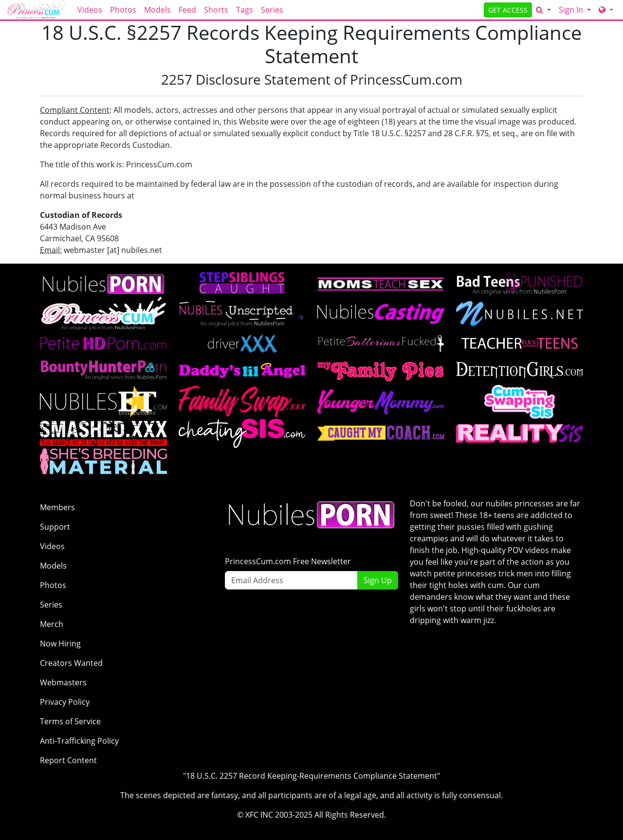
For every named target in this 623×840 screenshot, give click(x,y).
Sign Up (378, 580)
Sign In (572, 10)
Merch (52, 624)
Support (55, 527)
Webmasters (63, 682)
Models (157, 10)
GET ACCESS (508, 10)
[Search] (543, 10)
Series (272, 10)
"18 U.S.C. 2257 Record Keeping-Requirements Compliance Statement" (311, 776)
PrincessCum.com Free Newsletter (288, 561)
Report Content (68, 760)
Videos (90, 10)
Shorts (216, 10)
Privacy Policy (65, 702)
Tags (245, 10)
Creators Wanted (71, 663)
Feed (187, 10)
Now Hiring (60, 643)
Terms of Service (70, 721)
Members (57, 507)
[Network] (606, 10)
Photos (123, 10)
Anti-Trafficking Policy (79, 741)
